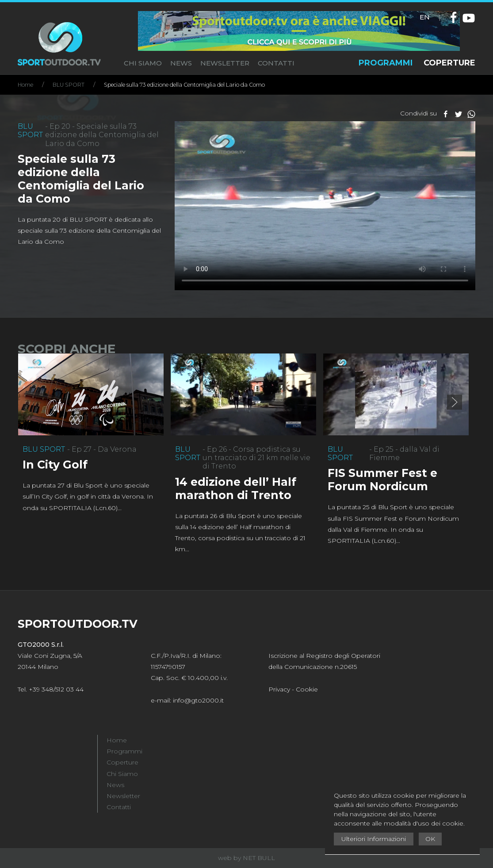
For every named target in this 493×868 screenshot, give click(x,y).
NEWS (181, 63)
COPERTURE (449, 63)
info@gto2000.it (198, 700)
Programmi (124, 751)
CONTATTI (276, 63)
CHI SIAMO (143, 63)
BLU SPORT (69, 85)
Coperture (122, 762)
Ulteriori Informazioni (374, 839)
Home (25, 85)
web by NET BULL (246, 858)
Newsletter (123, 796)
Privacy (279, 689)
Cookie (307, 689)
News (115, 785)
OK (430, 839)
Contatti (119, 807)
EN (425, 17)
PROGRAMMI (386, 63)
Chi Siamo (122, 774)
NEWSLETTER (225, 63)
